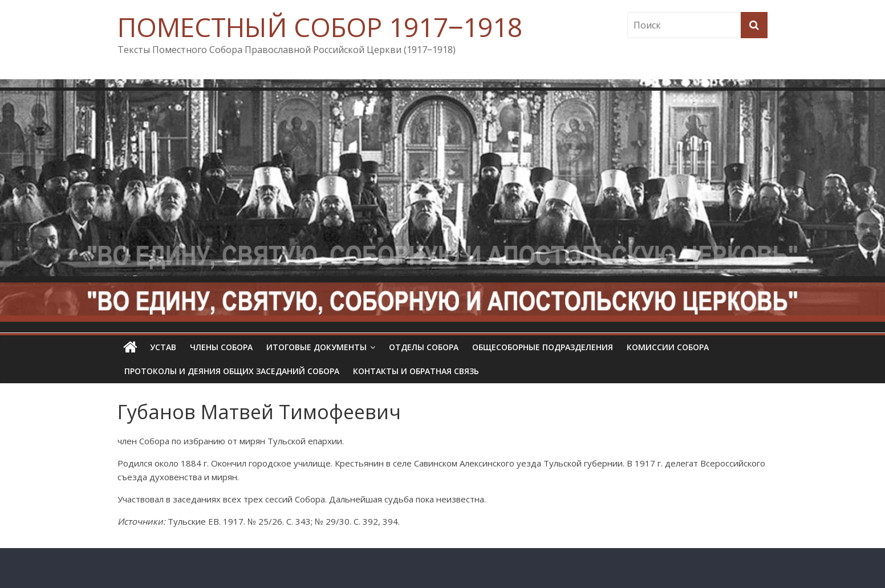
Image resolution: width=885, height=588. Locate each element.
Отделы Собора (424, 347)
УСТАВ (163, 347)
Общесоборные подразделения (543, 347)
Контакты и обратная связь (416, 371)
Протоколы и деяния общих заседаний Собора (232, 371)
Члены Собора (221, 347)
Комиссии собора (668, 347)
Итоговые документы (316, 347)
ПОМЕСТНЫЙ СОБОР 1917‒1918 (320, 27)
